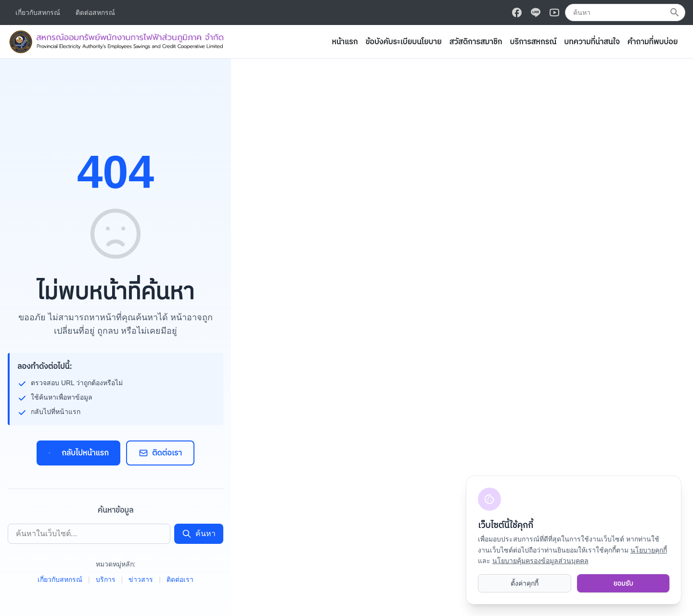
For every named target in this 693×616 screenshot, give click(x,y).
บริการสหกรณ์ (533, 42)
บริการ (106, 579)
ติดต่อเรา (160, 453)
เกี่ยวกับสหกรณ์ (38, 13)
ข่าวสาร (141, 579)
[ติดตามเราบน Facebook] (517, 13)
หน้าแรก (345, 42)
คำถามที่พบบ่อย (653, 42)
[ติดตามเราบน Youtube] (554, 13)
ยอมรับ (623, 583)
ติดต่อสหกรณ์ (95, 13)
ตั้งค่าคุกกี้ (525, 583)
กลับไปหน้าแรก (78, 453)
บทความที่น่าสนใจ (592, 42)
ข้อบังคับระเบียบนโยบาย (403, 42)
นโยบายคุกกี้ (649, 550)
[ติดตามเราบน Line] (536, 13)
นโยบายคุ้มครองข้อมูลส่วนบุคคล (540, 560)
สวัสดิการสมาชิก (475, 42)
